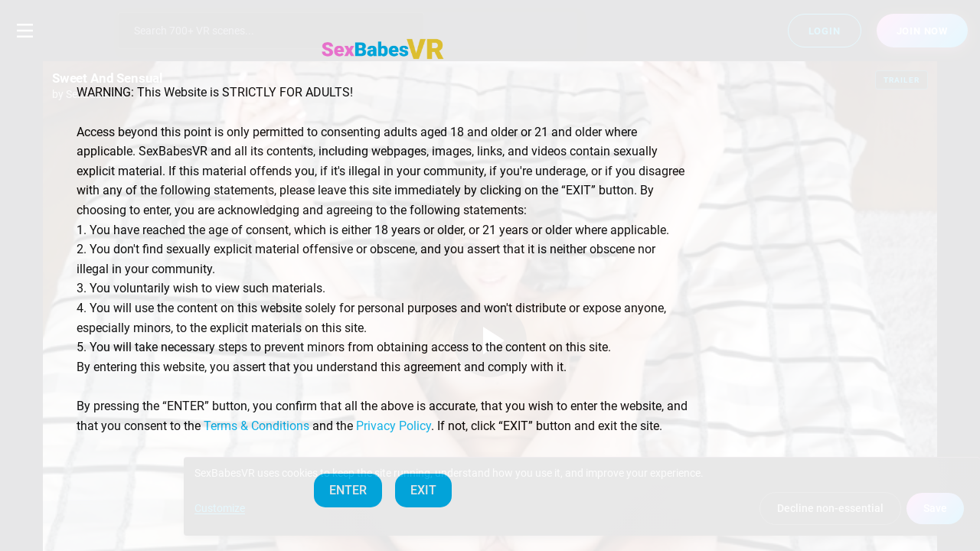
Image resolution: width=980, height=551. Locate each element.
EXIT (423, 490)
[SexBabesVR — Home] (383, 49)
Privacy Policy (394, 426)
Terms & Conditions (256, 426)
